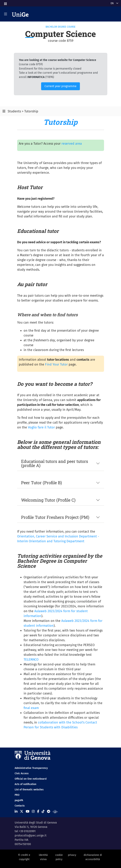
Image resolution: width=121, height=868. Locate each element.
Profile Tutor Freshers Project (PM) (55, 517)
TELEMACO (31, 660)
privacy (72, 855)
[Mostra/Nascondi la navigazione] (6, 14)
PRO (17, 795)
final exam (31, 708)
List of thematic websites (29, 790)
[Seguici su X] (22, 812)
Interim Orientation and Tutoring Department (51, 541)
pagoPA (19, 800)
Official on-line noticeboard (31, 779)
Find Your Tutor (56, 364)
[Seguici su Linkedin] (16, 812)
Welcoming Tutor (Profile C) (48, 500)
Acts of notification (25, 784)
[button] (5, 3)
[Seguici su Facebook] (38, 812)
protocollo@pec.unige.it (31, 835)
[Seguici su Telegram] (49, 812)
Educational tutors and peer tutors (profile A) (55, 463)
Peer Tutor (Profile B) (41, 483)
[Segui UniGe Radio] (55, 812)
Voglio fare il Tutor (41, 427)
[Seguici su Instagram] (33, 812)
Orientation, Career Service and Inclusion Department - (58, 536)
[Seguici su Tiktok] (43, 812)
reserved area (72, 144)
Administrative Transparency (31, 768)
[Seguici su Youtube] (28, 812)
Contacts (20, 806)
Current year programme (61, 86)
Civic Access (22, 773)
